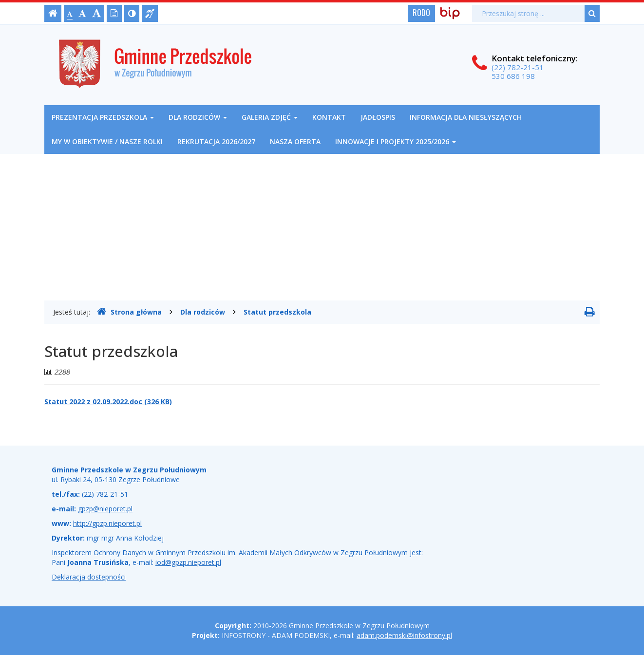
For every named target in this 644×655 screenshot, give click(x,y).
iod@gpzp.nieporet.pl (188, 562)
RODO (421, 13)
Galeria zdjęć (270, 117)
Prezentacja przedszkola (103, 117)
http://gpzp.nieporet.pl (107, 523)
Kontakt (329, 117)
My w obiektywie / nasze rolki (107, 141)
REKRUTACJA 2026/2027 (216, 141)
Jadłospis (378, 117)
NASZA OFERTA (295, 141)
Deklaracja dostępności (89, 577)
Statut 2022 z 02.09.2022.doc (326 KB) (108, 402)
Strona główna (129, 312)
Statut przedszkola (277, 312)
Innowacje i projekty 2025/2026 (396, 141)
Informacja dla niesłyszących (466, 117)
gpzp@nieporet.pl (105, 509)
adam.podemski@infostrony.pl (404, 635)
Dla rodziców (198, 117)
